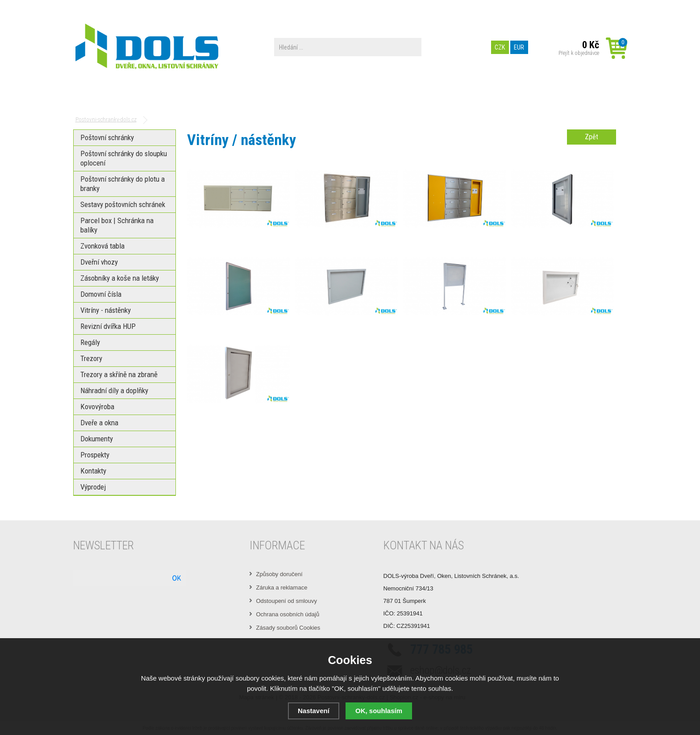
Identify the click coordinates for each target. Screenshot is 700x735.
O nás (141, 6)
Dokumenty (307, 97)
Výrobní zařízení (223, 6)
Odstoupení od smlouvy (287, 601)
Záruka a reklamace (282, 588)
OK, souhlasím (379, 711)
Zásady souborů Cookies (288, 628)
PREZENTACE (364, 97)
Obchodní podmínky (102, 6)
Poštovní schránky (110, 97)
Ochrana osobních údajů (288, 614)
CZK (500, 47)
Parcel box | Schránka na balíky (216, 97)
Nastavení (314, 711)
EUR (519, 47)
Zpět (592, 137)
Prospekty (421, 97)
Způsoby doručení (279, 574)
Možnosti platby (176, 6)
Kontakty (473, 97)
